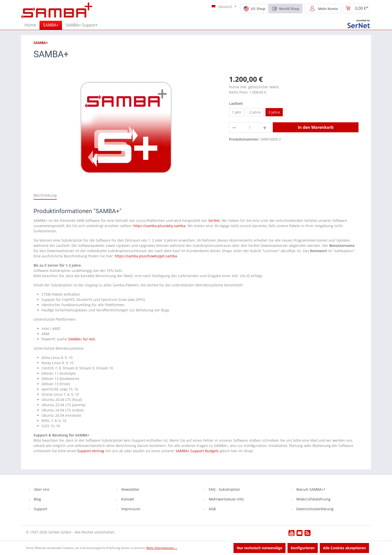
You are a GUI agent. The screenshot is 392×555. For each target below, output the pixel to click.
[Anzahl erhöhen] (265, 127)
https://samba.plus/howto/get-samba (146, 256)
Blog (37, 499)
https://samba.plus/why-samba (159, 226)
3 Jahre (274, 112)
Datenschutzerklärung (314, 509)
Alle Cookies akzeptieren (344, 548)
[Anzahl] (250, 127)
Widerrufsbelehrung (313, 499)
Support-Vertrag (91, 451)
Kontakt (127, 499)
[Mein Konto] (323, 9)
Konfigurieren (303, 548)
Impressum (130, 509)
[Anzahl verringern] (234, 127)
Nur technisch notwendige (259, 548)
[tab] (45, 195)
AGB (212, 509)
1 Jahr (237, 112)
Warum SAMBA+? (310, 489)
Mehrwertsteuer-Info (226, 499)
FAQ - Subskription (224, 489)
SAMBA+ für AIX (81, 339)
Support (40, 509)
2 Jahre (255, 112)
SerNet (214, 220)
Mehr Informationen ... (162, 548)
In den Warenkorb (316, 127)
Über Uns (41, 489)
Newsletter (130, 489)
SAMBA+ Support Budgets (197, 451)
